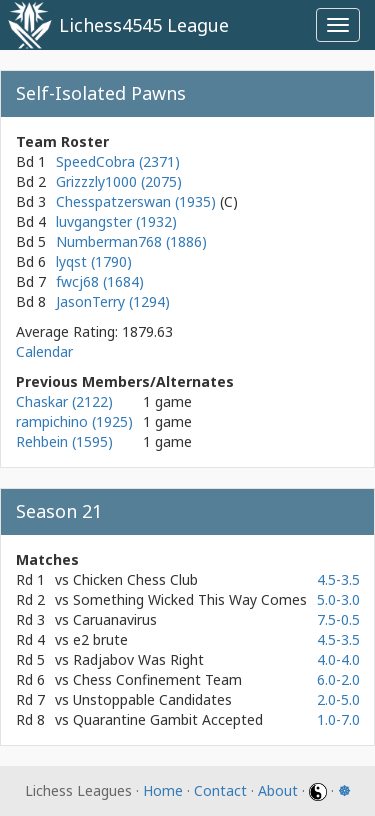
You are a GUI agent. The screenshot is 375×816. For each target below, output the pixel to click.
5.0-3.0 (338, 599)
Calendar (44, 351)
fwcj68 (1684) (100, 281)
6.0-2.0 (338, 679)
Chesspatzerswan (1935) (138, 201)
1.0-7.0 (338, 719)
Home (163, 790)
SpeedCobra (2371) (118, 161)
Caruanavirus (115, 619)
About (278, 790)
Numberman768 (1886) (131, 241)
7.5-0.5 (338, 619)
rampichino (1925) (74, 421)
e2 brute (100, 639)
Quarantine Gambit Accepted (168, 719)
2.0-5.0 (338, 699)
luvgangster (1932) (116, 221)
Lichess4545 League (144, 25)
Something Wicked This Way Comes (190, 599)
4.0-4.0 (338, 659)
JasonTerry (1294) (113, 301)
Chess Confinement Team (157, 679)
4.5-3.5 (338, 579)
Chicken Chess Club (135, 579)
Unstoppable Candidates (152, 699)
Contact (220, 790)
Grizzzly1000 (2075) (119, 181)
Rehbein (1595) (64, 441)
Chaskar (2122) (64, 401)
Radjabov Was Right (138, 659)
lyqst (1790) (94, 261)
